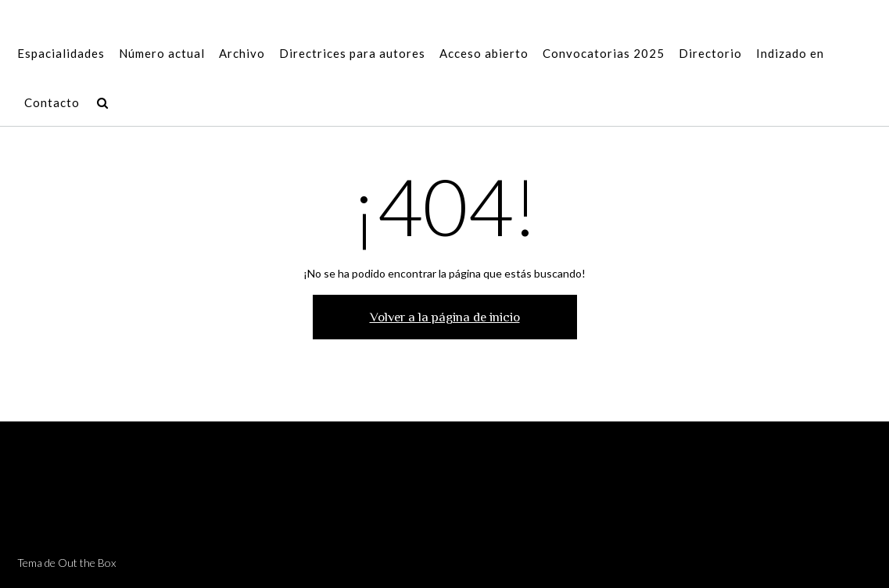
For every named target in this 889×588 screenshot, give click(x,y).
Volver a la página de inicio (445, 317)
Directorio (710, 54)
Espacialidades (61, 54)
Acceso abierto (484, 54)
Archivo (242, 54)
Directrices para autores (352, 54)
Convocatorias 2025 (604, 54)
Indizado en (790, 54)
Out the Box (87, 563)
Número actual (162, 54)
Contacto (52, 104)
